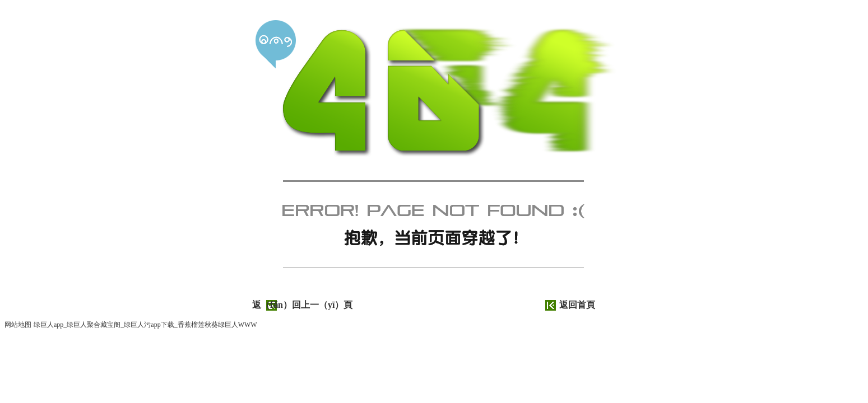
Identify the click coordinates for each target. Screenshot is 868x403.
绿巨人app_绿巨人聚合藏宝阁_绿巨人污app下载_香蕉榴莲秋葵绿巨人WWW (145, 325)
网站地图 (18, 325)
